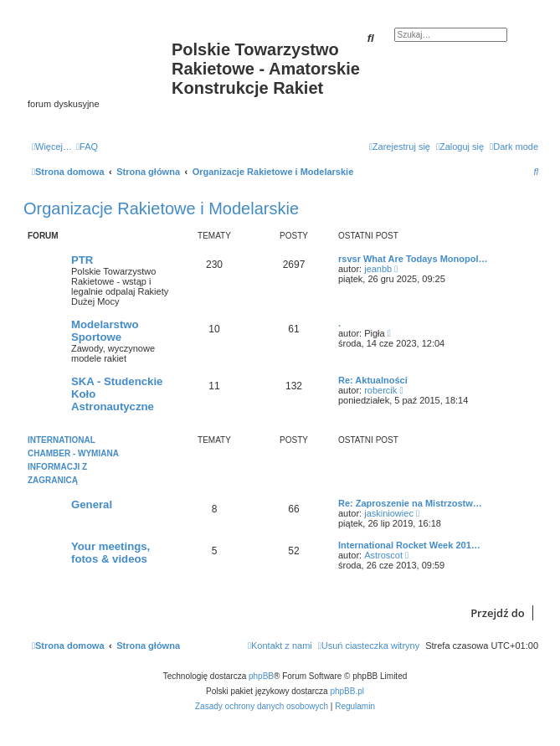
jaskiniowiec (389, 513)
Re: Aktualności (373, 380)
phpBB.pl (347, 691)
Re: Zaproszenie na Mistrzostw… (410, 503)
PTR (82, 260)
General (92, 504)
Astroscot (383, 555)
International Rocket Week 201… (409, 545)
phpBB (261, 676)
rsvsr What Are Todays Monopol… (413, 259)
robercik (380, 390)
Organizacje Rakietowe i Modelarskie (161, 208)
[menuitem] (87, 147)
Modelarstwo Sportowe (105, 331)
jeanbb (378, 269)
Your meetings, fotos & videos (110, 553)
